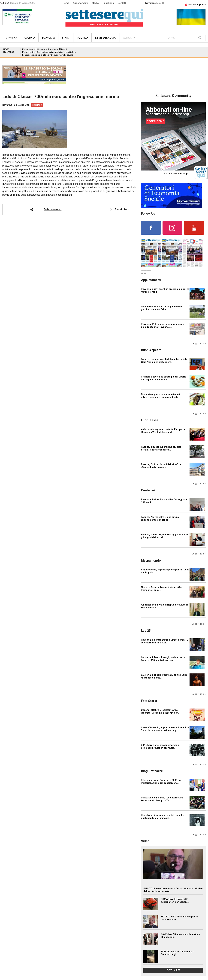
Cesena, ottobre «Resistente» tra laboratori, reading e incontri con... (161, 711)
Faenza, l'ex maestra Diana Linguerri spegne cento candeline (162, 518)
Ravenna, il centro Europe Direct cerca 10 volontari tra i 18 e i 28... (165, 641)
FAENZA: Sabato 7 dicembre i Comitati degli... (177, 953)
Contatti (122, 3)
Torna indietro (119, 209)
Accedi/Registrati (195, 5)
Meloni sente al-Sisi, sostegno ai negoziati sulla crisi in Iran (49, 52)
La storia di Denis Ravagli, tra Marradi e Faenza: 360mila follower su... (163, 659)
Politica (82, 38)
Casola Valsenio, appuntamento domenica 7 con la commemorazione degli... (165, 729)
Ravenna (7, 105)
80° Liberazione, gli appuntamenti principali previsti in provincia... (160, 746)
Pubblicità (108, 3)
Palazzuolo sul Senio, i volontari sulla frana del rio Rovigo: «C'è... (162, 799)
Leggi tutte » (199, 343)
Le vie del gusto (106, 38)
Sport (66, 38)
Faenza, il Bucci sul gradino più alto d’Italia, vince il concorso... (161, 448)
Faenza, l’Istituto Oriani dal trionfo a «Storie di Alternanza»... (161, 466)
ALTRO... (128, 38)
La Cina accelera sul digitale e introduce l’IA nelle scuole (48, 55)
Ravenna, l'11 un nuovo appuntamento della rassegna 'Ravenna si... (163, 326)
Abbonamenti (80, 3)
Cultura (30, 38)
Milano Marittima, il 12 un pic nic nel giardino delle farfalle (161, 308)
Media (95, 3)
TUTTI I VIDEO (173, 970)
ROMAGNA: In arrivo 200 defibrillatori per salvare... (175, 901)
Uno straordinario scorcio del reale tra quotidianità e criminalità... (163, 817)
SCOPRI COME (155, 121)
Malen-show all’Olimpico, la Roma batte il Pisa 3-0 (45, 49)
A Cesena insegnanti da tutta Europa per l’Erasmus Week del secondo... (164, 431)
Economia (48, 38)
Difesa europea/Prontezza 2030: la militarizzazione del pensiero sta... (161, 782)
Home (66, 3)
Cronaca (12, 38)
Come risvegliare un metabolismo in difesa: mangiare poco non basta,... (161, 396)
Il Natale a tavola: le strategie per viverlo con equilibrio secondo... (164, 378)
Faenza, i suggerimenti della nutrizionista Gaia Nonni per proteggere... (164, 361)
